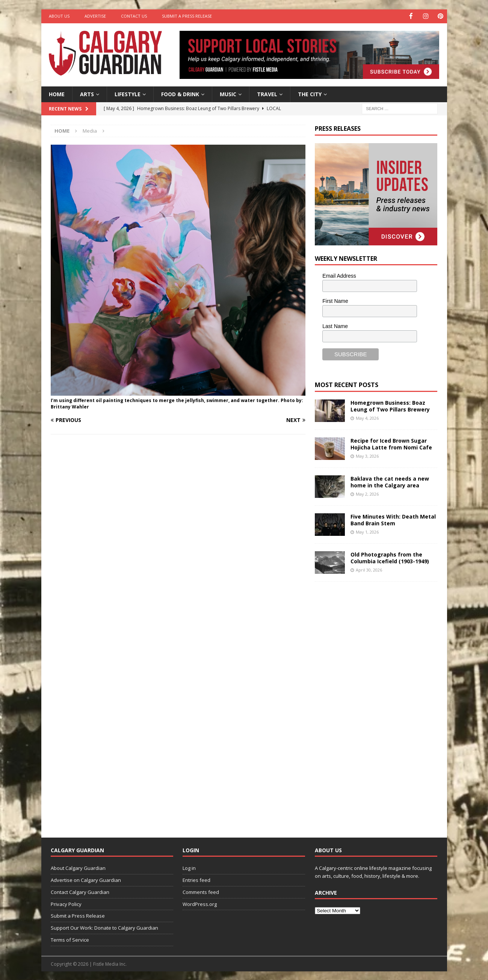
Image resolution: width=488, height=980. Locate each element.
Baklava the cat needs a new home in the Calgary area (390, 481)
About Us (59, 16)
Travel (267, 93)
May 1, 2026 (367, 531)
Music (228, 93)
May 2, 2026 (367, 493)
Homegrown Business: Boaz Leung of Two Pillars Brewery (390, 405)
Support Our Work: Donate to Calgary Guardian (104, 927)
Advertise (95, 16)
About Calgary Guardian (78, 868)
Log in (189, 868)
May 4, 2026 (367, 417)
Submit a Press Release (187, 16)
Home (57, 93)
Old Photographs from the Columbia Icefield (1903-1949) (390, 557)
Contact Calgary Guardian (80, 891)
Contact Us (134, 16)
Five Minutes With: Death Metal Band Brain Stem (393, 519)
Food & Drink (180, 93)
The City (310, 93)
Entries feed (196, 879)
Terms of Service (70, 939)
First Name (335, 301)
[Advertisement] (371, 703)
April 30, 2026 (369, 569)
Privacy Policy (66, 903)
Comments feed (201, 891)
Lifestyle (128, 93)
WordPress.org (200, 903)
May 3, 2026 (367, 455)
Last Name (335, 325)
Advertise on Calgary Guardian (86, 879)
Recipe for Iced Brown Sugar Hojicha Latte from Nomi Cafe (391, 443)
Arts (87, 93)
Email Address (339, 275)
